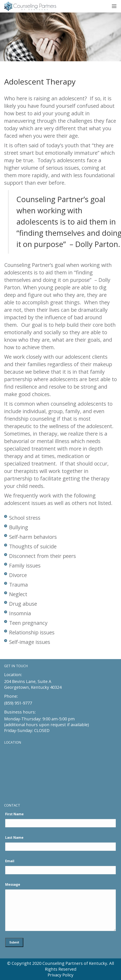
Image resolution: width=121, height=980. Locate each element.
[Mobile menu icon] (114, 6)
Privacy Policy (60, 975)
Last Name (14, 838)
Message (13, 884)
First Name (14, 814)
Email (10, 861)
